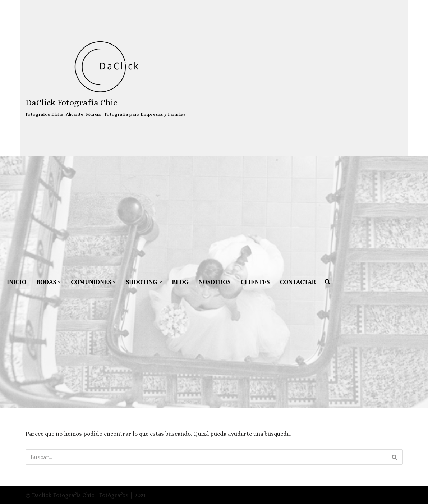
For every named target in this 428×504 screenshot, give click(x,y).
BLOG (180, 282)
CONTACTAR (298, 282)
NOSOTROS (215, 282)
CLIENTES (255, 282)
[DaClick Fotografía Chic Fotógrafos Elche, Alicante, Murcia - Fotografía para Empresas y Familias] (106, 78)
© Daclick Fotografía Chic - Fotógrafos (78, 495)
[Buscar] (206, 457)
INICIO (17, 282)
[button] (59, 282)
